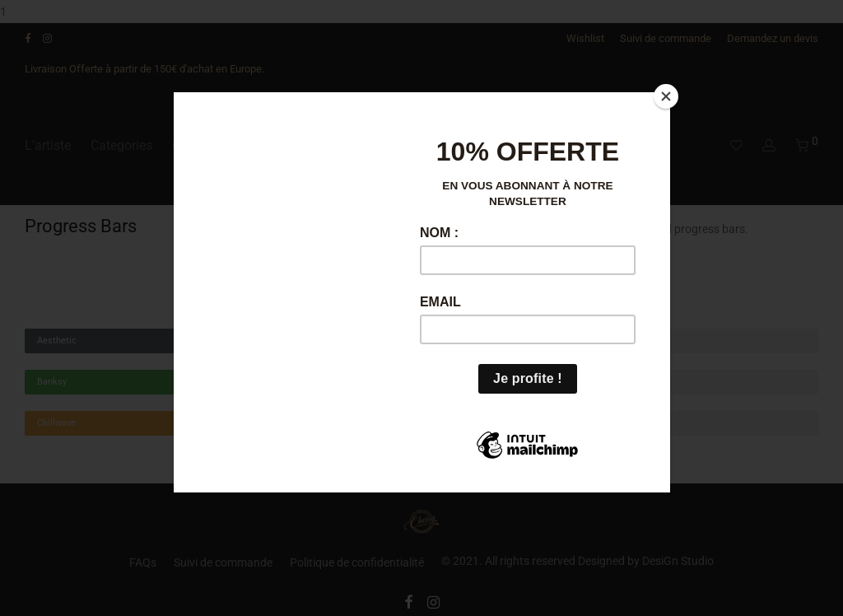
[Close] (666, 96)
